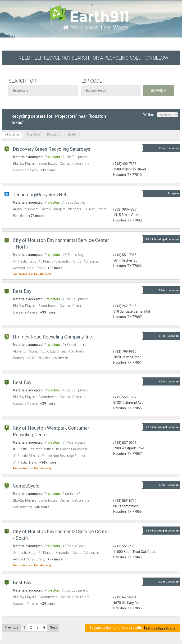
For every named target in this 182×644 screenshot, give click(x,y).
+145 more (48, 462)
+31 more (48, 170)
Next (53, 627)
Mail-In (72, 135)
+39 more (48, 312)
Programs (54, 135)
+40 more (42, 507)
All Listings (12, 135)
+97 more (55, 559)
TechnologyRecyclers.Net (40, 195)
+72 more (36, 216)
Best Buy (22, 291)
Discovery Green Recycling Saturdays (52, 149)
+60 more (60, 358)
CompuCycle (26, 486)
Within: (160, 115)
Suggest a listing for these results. (132, 628)
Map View (33, 135)
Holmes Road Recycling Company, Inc (52, 337)
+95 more (55, 268)
